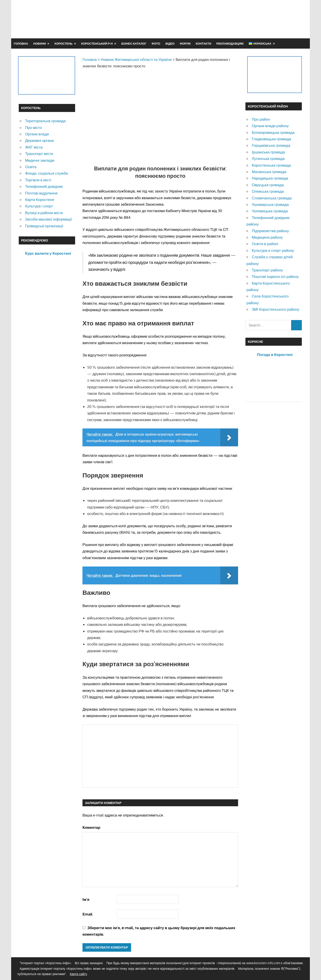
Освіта (31, 167)
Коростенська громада (271, 165)
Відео (170, 43)
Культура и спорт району (273, 250)
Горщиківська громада (271, 145)
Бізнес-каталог (134, 43)
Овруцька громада (268, 185)
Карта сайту (78, 974)
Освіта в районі (265, 244)
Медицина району (267, 237)
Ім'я (86, 899)
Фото (156, 43)
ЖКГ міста (34, 147)
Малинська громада (269, 172)
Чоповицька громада (270, 211)
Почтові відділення (41, 193)
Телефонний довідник (44, 186)
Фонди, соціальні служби (46, 173)
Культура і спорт (39, 206)
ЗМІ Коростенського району (275, 309)
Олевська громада (268, 191)
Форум (185, 43)
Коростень (64, 43)
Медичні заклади (40, 160)
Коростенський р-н (97, 43)
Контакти (203, 43)
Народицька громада (270, 178)
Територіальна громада (45, 121)
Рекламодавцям (230, 43)
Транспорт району (267, 270)
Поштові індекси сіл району (275, 276)
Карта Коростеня (39, 200)
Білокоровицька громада (273, 132)
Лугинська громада (268, 158)
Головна (21, 43)
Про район (261, 119)
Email (87, 914)
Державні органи (39, 140)
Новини (40, 43)
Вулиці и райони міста (44, 213)
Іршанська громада (268, 152)
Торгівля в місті (38, 180)
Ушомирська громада (270, 204)
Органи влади (37, 134)
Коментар (91, 827)
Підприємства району (270, 231)
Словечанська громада (272, 198)
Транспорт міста (39, 154)
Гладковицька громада (271, 139)
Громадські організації (44, 226)
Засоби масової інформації (48, 219)
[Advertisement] (221, 19)
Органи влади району (270, 126)
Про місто (33, 127)
